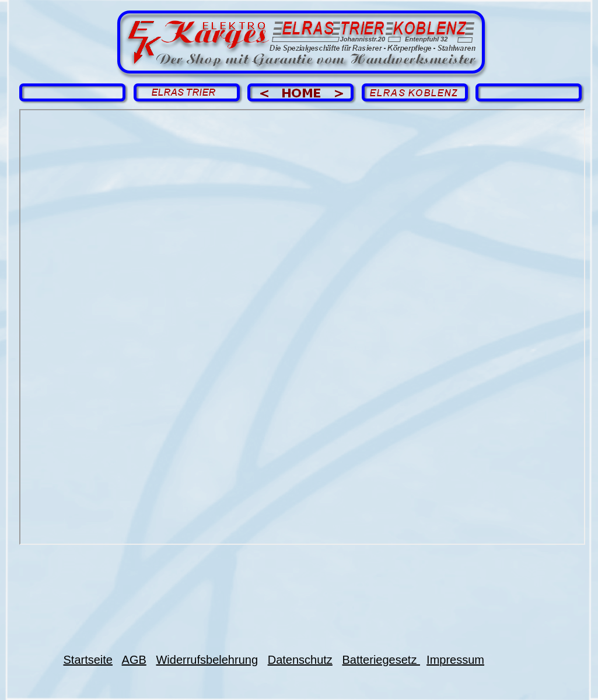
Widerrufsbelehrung (207, 660)
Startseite (88, 660)
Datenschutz (300, 660)
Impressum (455, 660)
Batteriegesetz (381, 660)
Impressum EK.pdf (302, 327)
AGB (134, 660)
